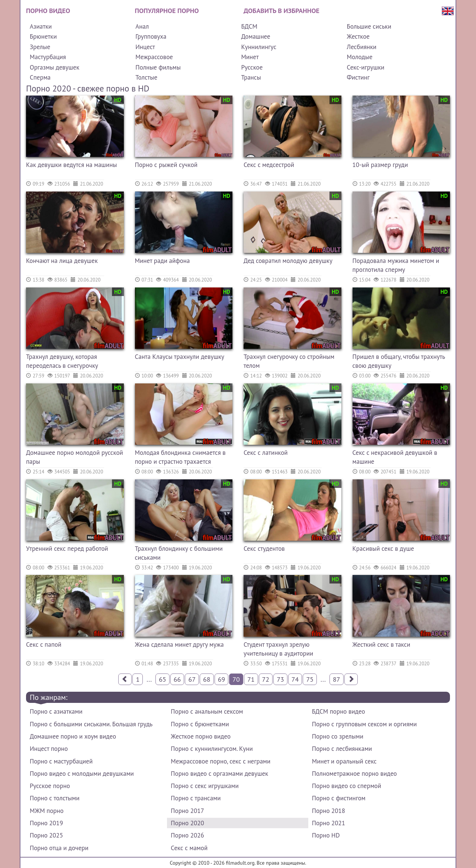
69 (222, 679)
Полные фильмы (158, 67)
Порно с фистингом (339, 798)
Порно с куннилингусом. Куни (212, 749)
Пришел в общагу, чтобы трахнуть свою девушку (399, 361)
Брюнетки (43, 36)
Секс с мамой (189, 848)
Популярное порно (167, 11)
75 (310, 679)
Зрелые (40, 47)
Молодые (360, 57)
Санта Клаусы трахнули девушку (180, 357)
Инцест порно (49, 749)
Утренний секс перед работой (67, 549)
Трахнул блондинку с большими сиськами (179, 553)
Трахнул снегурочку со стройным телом (289, 361)
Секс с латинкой (266, 453)
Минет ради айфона (163, 261)
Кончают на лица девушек (62, 261)
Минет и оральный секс (344, 761)
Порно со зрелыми (338, 736)
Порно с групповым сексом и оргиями (364, 724)
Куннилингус (259, 47)
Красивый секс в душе (383, 549)
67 (192, 679)
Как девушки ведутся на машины (72, 165)
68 (207, 679)
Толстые (146, 77)
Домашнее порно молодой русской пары (75, 457)
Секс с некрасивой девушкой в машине (395, 457)
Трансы (251, 77)
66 (177, 679)
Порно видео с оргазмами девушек (219, 774)
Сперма (40, 77)
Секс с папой (44, 644)
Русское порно (50, 786)
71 (251, 679)
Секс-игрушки (366, 67)
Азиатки (41, 26)
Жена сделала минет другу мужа (179, 644)
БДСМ (249, 26)
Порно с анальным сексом (207, 711)
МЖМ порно (47, 811)
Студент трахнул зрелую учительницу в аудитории (278, 649)
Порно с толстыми (55, 798)
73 (280, 679)
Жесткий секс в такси (382, 644)
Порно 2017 (187, 811)
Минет (250, 57)
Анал (142, 26)
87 (337, 679)
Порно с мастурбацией (61, 761)
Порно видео (48, 11)
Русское (252, 67)
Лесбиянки (362, 47)
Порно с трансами (196, 798)
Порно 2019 (46, 823)
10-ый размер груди (380, 165)
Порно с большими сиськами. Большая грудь (91, 724)
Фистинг (358, 77)
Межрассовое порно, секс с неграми (221, 761)
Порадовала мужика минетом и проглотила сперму (396, 265)
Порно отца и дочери (59, 848)
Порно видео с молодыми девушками (82, 774)
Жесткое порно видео (201, 736)
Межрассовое (154, 57)
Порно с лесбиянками (342, 749)
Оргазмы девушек (54, 67)
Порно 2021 (329, 823)
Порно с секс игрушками (205, 786)
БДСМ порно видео (339, 711)
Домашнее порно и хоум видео (73, 736)
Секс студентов (264, 549)
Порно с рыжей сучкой (166, 165)
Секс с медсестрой (269, 165)
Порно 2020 (187, 823)
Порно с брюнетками (200, 724)
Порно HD (326, 835)
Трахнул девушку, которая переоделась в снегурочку (62, 361)
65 (163, 679)
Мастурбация (48, 57)
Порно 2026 (187, 835)
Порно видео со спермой (347, 786)
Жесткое (358, 36)
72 (266, 679)
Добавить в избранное (282, 11)
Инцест (145, 47)
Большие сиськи (369, 26)
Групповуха (151, 36)
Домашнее (255, 36)
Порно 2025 (46, 835)
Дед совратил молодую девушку (288, 261)
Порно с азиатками (56, 711)
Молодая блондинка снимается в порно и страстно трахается (180, 457)
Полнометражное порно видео (354, 774)
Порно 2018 (329, 811)
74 (295, 679)
